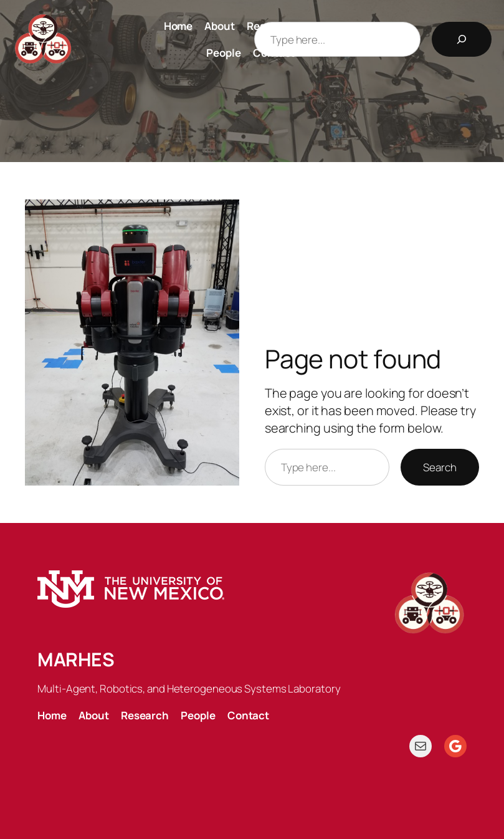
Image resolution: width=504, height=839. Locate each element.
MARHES (76, 659)
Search (440, 467)
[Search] (462, 39)
